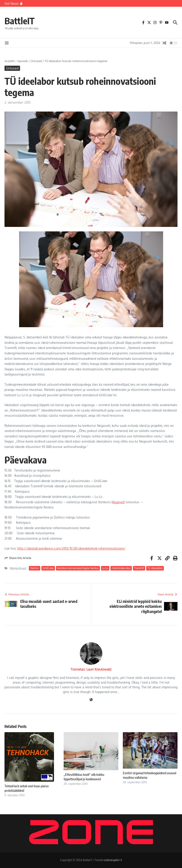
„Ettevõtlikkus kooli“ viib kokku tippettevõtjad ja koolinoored (84, 777)
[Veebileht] (91, 700)
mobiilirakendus (121, 568)
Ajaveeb (23, 61)
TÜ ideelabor (155, 568)
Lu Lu (105, 568)
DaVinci (35, 568)
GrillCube (48, 568)
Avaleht (10, 61)
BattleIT (20, 21)
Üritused (36, 61)
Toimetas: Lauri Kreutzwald (91, 669)
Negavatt (118, 502)
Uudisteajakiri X (113, 860)
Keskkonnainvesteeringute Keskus (78, 568)
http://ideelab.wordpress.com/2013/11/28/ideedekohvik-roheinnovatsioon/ (71, 548)
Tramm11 (139, 568)
